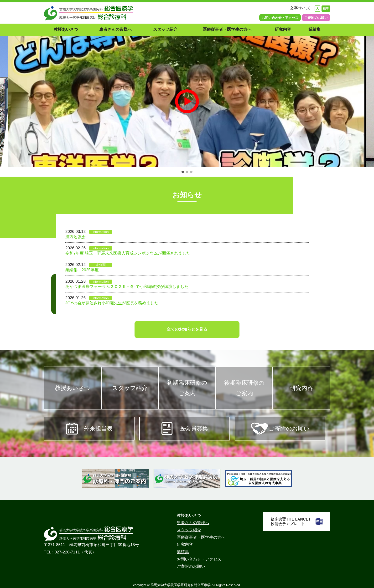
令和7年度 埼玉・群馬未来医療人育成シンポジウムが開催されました (128, 253)
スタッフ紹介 (165, 29)
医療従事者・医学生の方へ (227, 29)
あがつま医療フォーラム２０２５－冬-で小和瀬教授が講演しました (127, 287)
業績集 (317, 29)
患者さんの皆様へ (115, 29)
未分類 (101, 265)
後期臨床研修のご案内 (246, 388)
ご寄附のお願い (316, 18)
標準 (326, 9)
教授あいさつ (66, 29)
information (101, 232)
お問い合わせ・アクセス (280, 18)
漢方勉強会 (75, 237)
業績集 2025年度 (82, 270)
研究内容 (283, 29)
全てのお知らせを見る (187, 329)
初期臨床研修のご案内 (187, 388)
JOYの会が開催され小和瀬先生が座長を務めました (112, 303)
